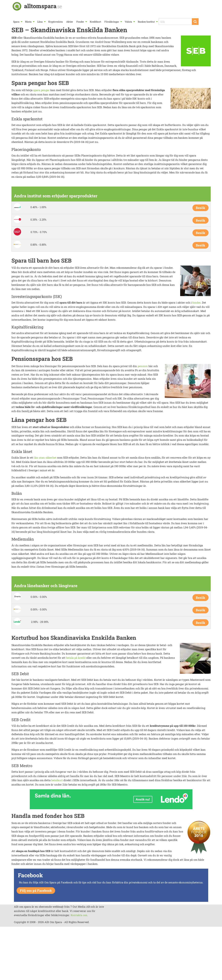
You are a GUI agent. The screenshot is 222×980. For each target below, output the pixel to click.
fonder (196, 302)
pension (143, 366)
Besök (200, 208)
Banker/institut (146, 22)
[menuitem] (17, 22)
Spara (16, 22)
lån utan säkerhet (45, 457)
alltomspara (43, 6)
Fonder (80, 22)
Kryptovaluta (56, 22)
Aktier (70, 22)
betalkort (57, 780)
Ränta (28, 22)
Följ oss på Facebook (36, 890)
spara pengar (41, 90)
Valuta (128, 22)
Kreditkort (95, 22)
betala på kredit (76, 658)
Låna (40, 22)
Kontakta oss (79, 915)
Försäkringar (112, 22)
